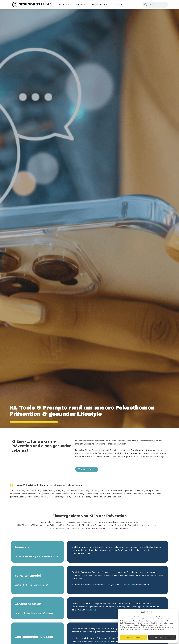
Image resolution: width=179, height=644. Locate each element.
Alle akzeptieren (134, 637)
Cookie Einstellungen (162, 637)
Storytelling (91, 610)
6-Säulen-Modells (127, 585)
